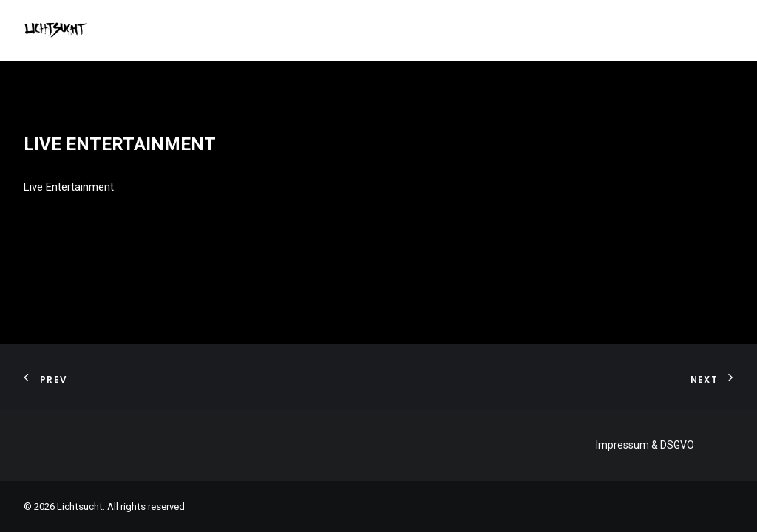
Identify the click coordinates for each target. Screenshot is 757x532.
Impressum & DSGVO (645, 445)
